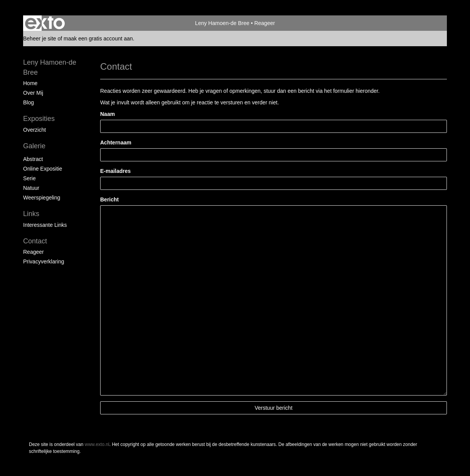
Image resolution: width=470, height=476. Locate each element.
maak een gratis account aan (98, 39)
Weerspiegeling (42, 198)
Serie (29, 178)
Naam (107, 114)
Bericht (109, 199)
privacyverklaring (44, 261)
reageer (34, 252)
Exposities (39, 119)
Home (30, 83)
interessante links (45, 225)
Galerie (34, 146)
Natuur (31, 188)
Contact (35, 241)
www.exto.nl (97, 444)
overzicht (34, 130)
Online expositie (43, 169)
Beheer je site (40, 39)
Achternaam (116, 142)
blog (29, 102)
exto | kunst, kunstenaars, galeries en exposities (45, 23)
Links (31, 214)
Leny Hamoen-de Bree (222, 23)
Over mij (33, 93)
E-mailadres (115, 171)
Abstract (33, 159)
